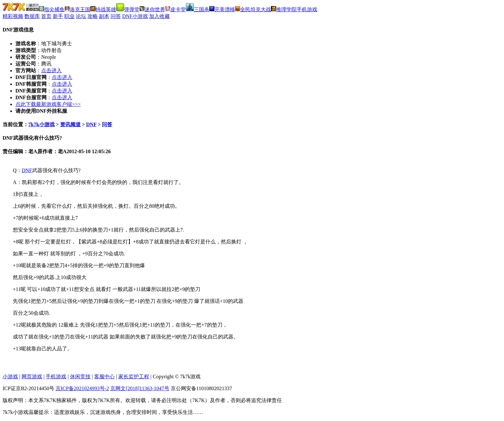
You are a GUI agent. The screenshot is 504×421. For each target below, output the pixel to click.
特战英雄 (103, 9)
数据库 (32, 16)
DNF (91, 124)
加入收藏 (159, 16)
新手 (58, 16)
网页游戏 (32, 377)
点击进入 (51, 70)
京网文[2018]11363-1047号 (140, 388)
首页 (46, 16)
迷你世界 (152, 9)
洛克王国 (77, 9)
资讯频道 (70, 124)
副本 (104, 16)
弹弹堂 (128, 9)
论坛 (81, 16)
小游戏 (10, 377)
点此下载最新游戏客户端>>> (48, 104)
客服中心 (104, 377)
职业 (69, 16)
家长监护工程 (134, 377)
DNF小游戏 (135, 16)
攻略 (93, 16)
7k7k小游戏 (41, 124)
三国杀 (198, 9)
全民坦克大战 (253, 9)
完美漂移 (222, 9)
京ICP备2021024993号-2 (82, 388)
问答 (116, 16)
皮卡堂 (175, 9)
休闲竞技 (80, 377)
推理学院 (284, 9)
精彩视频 (13, 16)
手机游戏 (307, 9)
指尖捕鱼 (52, 9)
